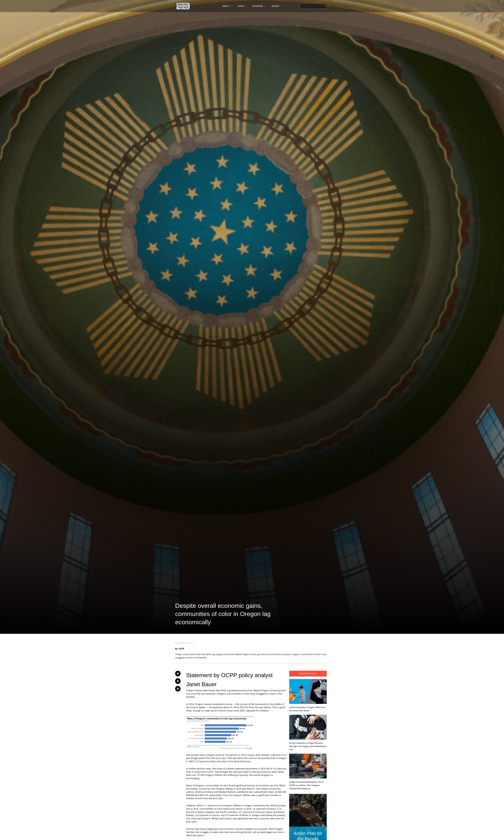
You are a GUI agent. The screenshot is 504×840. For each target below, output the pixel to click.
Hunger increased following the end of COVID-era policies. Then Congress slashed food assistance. (306, 785)
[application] (230, 6)
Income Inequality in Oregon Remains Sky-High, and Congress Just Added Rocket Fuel (308, 746)
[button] (178, 674)
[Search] (326, 6)
